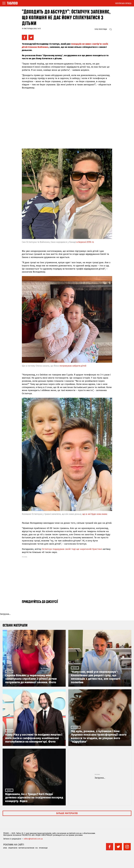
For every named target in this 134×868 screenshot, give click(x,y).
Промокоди (43, 848)
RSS (37, 848)
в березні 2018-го (85, 242)
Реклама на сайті (14, 845)
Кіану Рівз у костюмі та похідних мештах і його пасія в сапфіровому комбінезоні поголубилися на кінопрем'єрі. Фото (34, 738)
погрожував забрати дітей (73, 366)
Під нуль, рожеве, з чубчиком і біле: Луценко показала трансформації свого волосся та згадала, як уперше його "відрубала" (99, 736)
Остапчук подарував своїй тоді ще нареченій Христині (72, 549)
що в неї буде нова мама (95, 514)
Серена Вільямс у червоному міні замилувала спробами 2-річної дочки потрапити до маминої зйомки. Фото (31, 679)
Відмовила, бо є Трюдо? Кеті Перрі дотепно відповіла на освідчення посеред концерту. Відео (34, 798)
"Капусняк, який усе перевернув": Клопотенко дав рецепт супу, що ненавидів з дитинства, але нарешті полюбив (96, 677)
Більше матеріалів (67, 813)
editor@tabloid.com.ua (33, 839)
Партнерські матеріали (26, 848)
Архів (5, 848)
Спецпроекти (13, 848)
